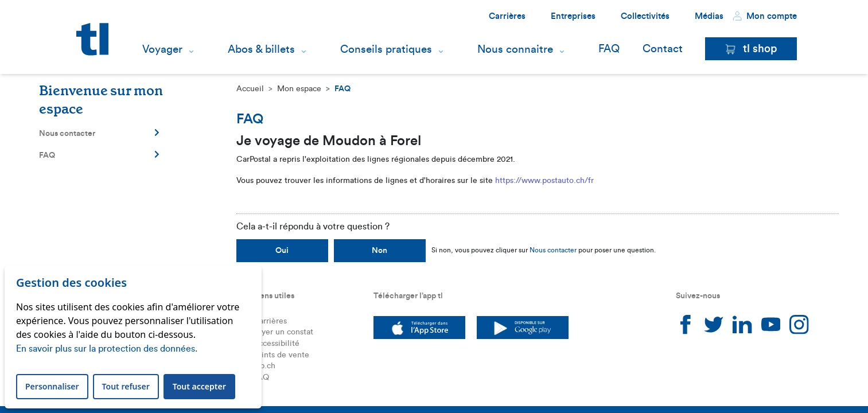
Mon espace (299, 89)
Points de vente (281, 355)
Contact (663, 49)
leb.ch (264, 366)
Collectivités (645, 16)
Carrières (507, 16)
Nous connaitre (515, 49)
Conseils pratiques (386, 49)
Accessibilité (276, 344)
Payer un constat (283, 332)
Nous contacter (99, 133)
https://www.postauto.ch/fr (544, 181)
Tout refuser (126, 386)
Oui (282, 251)
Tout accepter (199, 386)
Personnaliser (52, 386)
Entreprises (573, 16)
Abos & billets (261, 49)
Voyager (162, 49)
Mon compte (765, 16)
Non (379, 251)
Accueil (250, 89)
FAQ (609, 49)
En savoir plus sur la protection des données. (107, 349)
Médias (709, 16)
